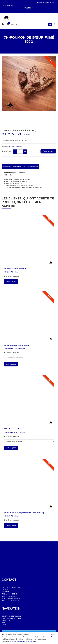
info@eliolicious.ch (14, 598)
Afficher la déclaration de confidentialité (24, 641)
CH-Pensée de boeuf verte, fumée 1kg (16, 345)
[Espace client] (3, 24)
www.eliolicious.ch (13, 601)
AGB (3, 622)
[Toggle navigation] (54, 24)
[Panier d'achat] (8, 24)
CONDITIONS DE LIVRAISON (11, 616)
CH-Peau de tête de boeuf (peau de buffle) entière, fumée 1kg (24, 513)
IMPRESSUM (6, 620)
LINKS (4, 625)
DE (26, 8)
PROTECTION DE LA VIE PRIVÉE (13, 618)
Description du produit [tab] (12, 166)
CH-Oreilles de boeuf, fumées (13, 429)
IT (33, 8)
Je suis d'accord (53, 636)
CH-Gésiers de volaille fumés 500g (15, 269)
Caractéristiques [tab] (31, 166)
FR (29, 8)
